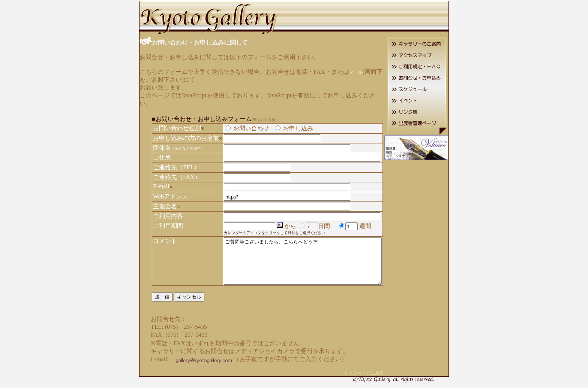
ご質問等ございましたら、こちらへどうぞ (303, 257)
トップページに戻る (373, 373)
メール (346, 72)
